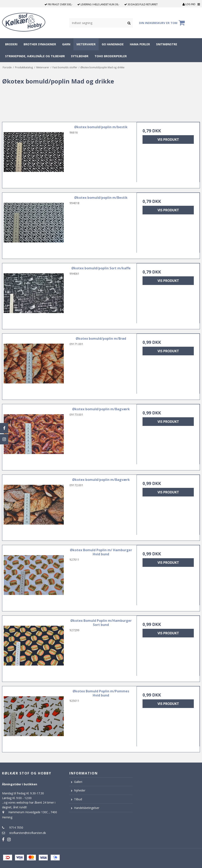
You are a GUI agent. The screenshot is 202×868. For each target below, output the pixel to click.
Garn (66, 44)
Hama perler (140, 44)
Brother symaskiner (40, 44)
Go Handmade (113, 44)
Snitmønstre (167, 44)
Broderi (11, 44)
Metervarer (86, 44)
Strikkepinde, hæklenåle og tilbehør (35, 56)
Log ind (189, 4)
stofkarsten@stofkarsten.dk (28, 833)
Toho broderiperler (111, 56)
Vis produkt (168, 140)
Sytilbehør (80, 56)
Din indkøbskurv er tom (163, 23)
